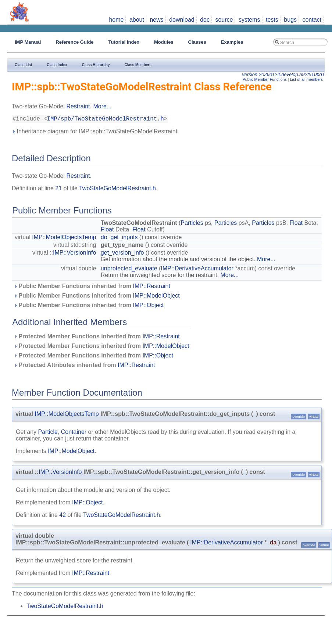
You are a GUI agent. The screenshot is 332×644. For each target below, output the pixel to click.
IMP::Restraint (152, 287)
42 (63, 516)
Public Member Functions (265, 79)
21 (58, 190)
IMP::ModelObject (156, 297)
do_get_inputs (119, 239)
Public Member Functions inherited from (92, 287)
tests (272, 20)
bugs (290, 20)
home (116, 20)
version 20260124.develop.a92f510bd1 (283, 74)
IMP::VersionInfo (74, 254)
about (137, 20)
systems (249, 20)
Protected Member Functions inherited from (97, 338)
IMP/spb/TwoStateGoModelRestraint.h (106, 120)
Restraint (78, 106)
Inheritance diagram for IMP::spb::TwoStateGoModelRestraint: (95, 133)
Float (296, 224)
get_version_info (122, 254)
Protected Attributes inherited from (84, 366)
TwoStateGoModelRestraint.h (117, 190)
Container (74, 433)
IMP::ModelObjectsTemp (64, 239)
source (224, 20)
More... (102, 106)
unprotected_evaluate (129, 270)
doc (205, 20)
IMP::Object (149, 307)
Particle (48, 433)
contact (312, 20)
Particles (192, 224)
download (182, 20)
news (156, 20)
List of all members (306, 79)
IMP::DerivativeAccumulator (197, 270)
